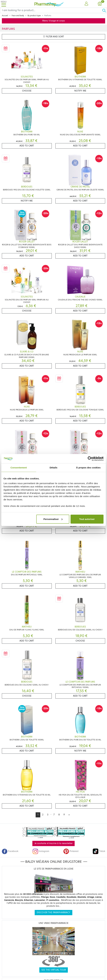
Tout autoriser (87, 519)
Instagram (41, 851)
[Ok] (105, 10)
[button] (86, 4)
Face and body (18, 16)
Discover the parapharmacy (53, 913)
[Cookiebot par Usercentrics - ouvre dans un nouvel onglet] (90, 459)
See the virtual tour (54, 970)
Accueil (5, 16)
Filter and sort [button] (53, 37)
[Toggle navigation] (4, 4)
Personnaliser (53, 519)
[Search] (51, 10)
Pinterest (71, 851)
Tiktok (99, 851)
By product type (34, 16)
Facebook (10, 851)
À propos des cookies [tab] (88, 468)
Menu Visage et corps (54, 21)
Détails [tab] (54, 468)
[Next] (69, 815)
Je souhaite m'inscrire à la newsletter (53, 843)
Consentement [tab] (19, 468)
